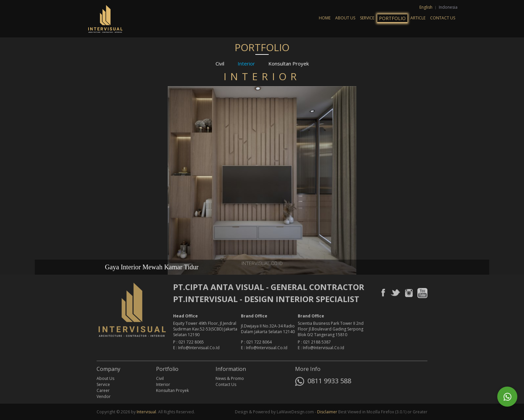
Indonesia (448, 7)
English (426, 7)
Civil (220, 63)
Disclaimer (327, 412)
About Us (345, 18)
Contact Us (443, 18)
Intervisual (146, 412)
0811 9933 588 (323, 382)
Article (418, 18)
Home (325, 18)
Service (367, 18)
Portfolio (392, 18)
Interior (246, 63)
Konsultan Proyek (289, 63)
